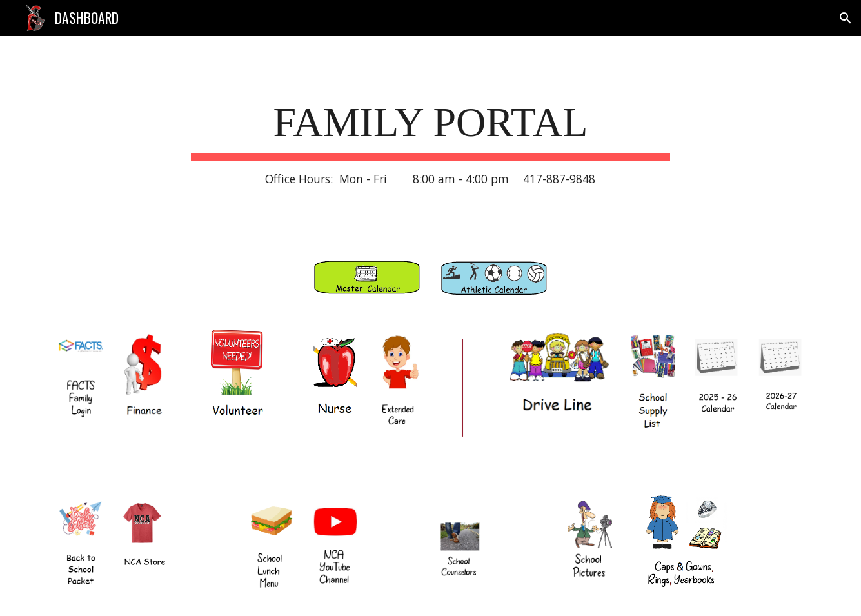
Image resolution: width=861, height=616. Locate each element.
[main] (431, 141)
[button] (846, 18)
